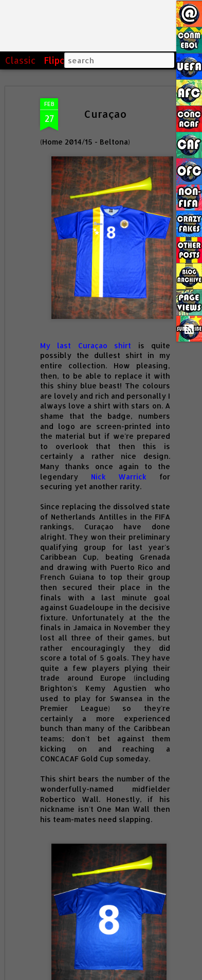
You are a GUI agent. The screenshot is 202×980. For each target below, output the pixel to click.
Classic (21, 60)
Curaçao (105, 114)
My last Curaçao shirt (86, 345)
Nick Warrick (119, 477)
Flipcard (61, 60)
